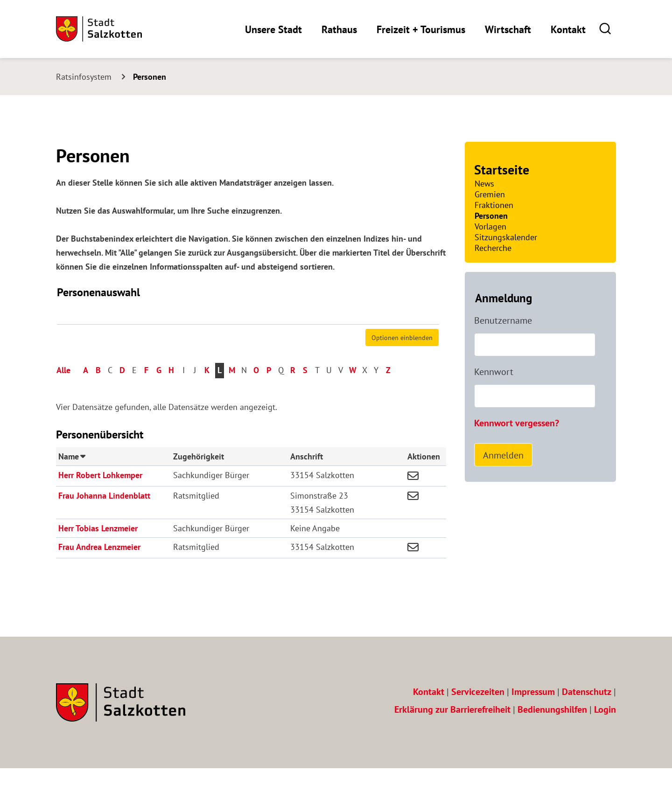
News (484, 184)
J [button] (195, 387)
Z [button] (388, 387)
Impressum (533, 709)
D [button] (122, 387)
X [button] (365, 387)
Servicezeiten (478, 709)
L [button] (220, 387)
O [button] (256, 387)
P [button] (269, 387)
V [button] (341, 387)
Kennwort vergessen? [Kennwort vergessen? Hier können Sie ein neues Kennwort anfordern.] (517, 423)
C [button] (110, 387)
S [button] (305, 387)
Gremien (490, 194)
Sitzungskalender (506, 237)
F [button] (146, 387)
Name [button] (72, 473)
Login (605, 726)
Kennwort (494, 372)
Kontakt (568, 29)
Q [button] (281, 387)
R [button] (293, 387)
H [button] (171, 387)
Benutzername (503, 320)
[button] (605, 29)
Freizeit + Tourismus (421, 29)
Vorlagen (490, 226)
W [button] (353, 387)
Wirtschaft (508, 29)
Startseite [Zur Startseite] (502, 170)
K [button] (207, 387)
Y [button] (376, 387)
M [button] (232, 387)
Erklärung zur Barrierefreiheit (452, 726)
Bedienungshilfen (552, 726)
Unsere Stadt (273, 29)
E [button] (134, 387)
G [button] (159, 387)
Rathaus (339, 29)
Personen (491, 216)
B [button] (98, 387)
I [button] (184, 387)
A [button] (86, 387)
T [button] (317, 387)
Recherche (493, 248)
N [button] (244, 387)
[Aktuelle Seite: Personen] (146, 77)
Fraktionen (494, 205)
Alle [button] (63, 387)
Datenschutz (587, 709)
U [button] (329, 387)
